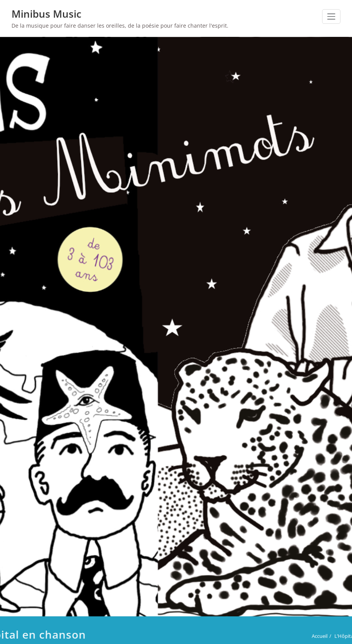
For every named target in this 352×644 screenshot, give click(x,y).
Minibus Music (46, 14)
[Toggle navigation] (331, 17)
